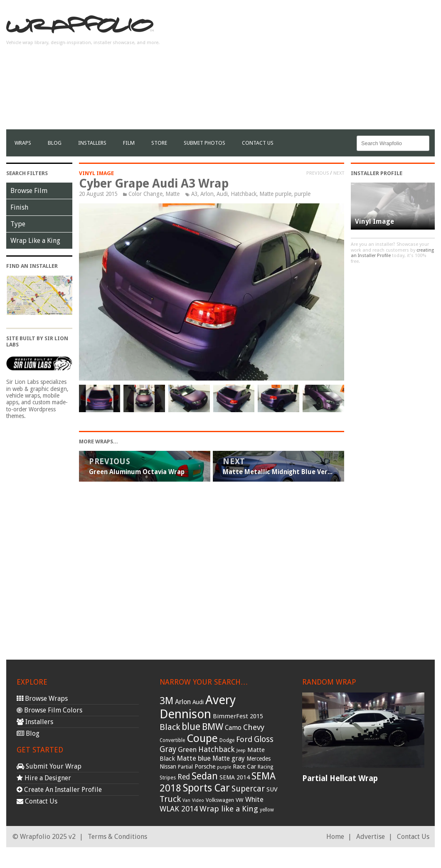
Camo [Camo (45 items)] (233, 728)
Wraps (23, 143)
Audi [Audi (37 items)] (198, 702)
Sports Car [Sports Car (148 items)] (206, 788)
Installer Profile (377, 173)
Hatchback (244, 194)
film (129, 143)
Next (339, 173)
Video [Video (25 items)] (198, 800)
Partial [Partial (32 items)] (185, 767)
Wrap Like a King (35, 241)
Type (18, 224)
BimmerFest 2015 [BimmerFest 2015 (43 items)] (238, 716)
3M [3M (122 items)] (166, 701)
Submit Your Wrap (49, 766)
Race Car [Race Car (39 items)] (244, 767)
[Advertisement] (338, 71)
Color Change (145, 194)
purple (302, 194)
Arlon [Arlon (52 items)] (183, 702)
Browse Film (29, 191)
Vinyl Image (96, 173)
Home (335, 837)
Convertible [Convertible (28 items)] (172, 740)
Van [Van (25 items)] (186, 800)
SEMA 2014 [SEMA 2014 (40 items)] (235, 777)
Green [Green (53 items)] (187, 750)
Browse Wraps (42, 699)
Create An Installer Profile (59, 790)
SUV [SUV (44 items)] (272, 789)
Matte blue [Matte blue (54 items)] (194, 758)
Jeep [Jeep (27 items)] (241, 750)
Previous (318, 173)
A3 (194, 194)
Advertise (371, 837)
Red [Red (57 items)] (184, 777)
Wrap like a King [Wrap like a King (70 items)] (229, 809)
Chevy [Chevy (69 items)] (254, 727)
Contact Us (258, 143)
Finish (19, 207)
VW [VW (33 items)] (240, 800)
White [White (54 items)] (254, 799)
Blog (55, 143)
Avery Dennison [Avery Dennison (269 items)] (198, 707)
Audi (222, 194)
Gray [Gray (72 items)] (168, 749)
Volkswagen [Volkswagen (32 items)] (220, 800)
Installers (92, 143)
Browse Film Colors (49, 710)
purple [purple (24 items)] (224, 767)
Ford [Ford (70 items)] (244, 739)
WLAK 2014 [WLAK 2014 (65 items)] (179, 809)
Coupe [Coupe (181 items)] (202, 738)
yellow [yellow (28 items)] (267, 810)
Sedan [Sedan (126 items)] (205, 776)
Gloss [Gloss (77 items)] (264, 739)
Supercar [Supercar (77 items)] (248, 789)
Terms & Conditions (117, 837)
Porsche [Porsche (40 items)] (205, 767)
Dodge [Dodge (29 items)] (227, 740)
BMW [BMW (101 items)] (213, 727)
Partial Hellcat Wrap (340, 778)
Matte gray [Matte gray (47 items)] (229, 758)
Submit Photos (204, 143)
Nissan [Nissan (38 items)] (168, 767)
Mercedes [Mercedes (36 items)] (259, 759)
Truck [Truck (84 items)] (170, 799)
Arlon (207, 194)
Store (159, 143)
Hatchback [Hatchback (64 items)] (217, 749)
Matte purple (275, 194)
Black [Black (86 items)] (170, 727)
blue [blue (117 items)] (191, 727)
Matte (172, 194)
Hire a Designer (44, 778)
